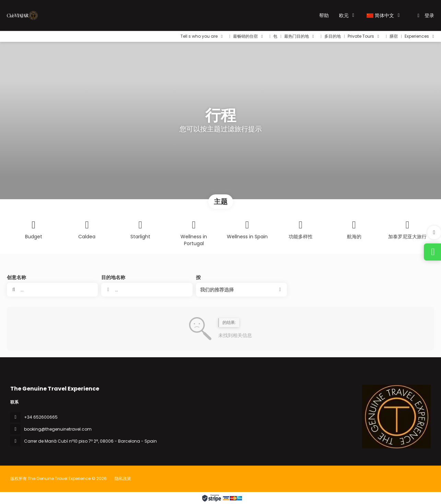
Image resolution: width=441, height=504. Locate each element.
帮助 (324, 15)
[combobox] (147, 290)
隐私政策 (123, 478)
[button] (434, 232)
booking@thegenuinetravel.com (58, 429)
